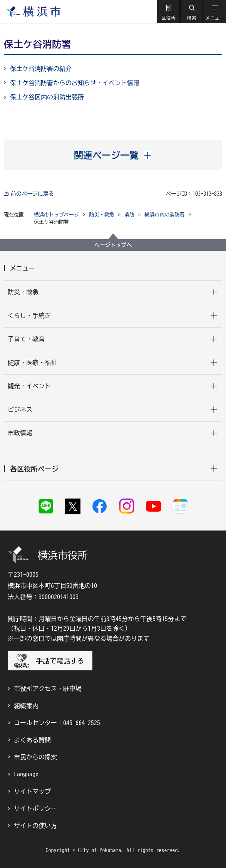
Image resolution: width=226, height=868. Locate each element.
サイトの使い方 (35, 826)
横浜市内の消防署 (165, 215)
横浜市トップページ (56, 215)
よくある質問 (32, 740)
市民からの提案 (35, 757)
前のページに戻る (32, 194)
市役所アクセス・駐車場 (48, 688)
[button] (168, 12)
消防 (129, 215)
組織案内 (26, 706)
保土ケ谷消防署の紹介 (41, 69)
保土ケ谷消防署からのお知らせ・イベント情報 (75, 83)
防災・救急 (102, 215)
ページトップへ (113, 245)
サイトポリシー (35, 808)
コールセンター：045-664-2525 (57, 723)
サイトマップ (32, 791)
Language (26, 774)
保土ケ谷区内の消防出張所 (47, 97)
